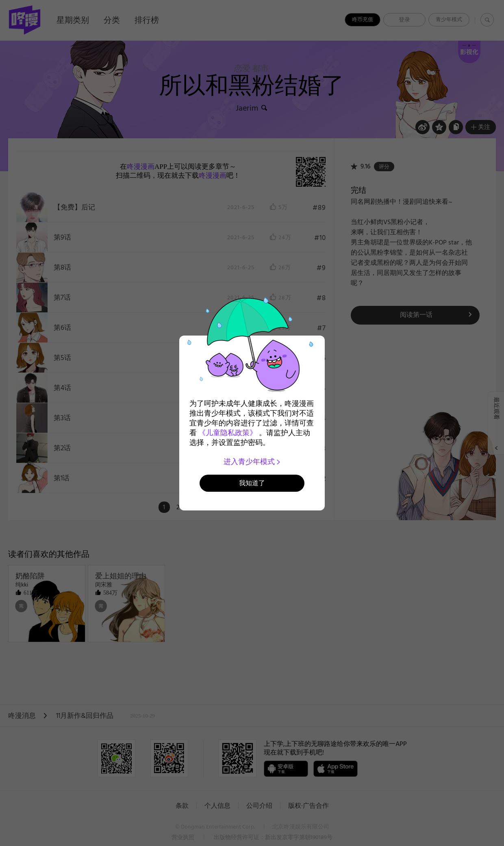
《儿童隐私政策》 (228, 433)
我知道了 (252, 483)
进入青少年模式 (252, 462)
